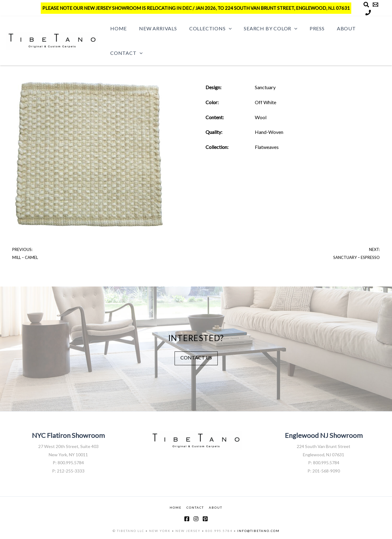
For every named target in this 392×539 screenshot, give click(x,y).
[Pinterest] (205, 519)
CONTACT (195, 507)
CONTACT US (196, 357)
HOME (176, 507)
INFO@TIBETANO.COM (258, 531)
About (333, 28)
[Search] (366, 5)
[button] (223, 28)
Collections (204, 28)
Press (306, 28)
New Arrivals (154, 28)
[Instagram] (196, 519)
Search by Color (262, 28)
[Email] (375, 5)
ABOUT (216, 507)
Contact (125, 53)
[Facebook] (187, 519)
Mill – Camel (25, 257)
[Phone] (368, 13)
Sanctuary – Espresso (356, 257)
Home (117, 28)
